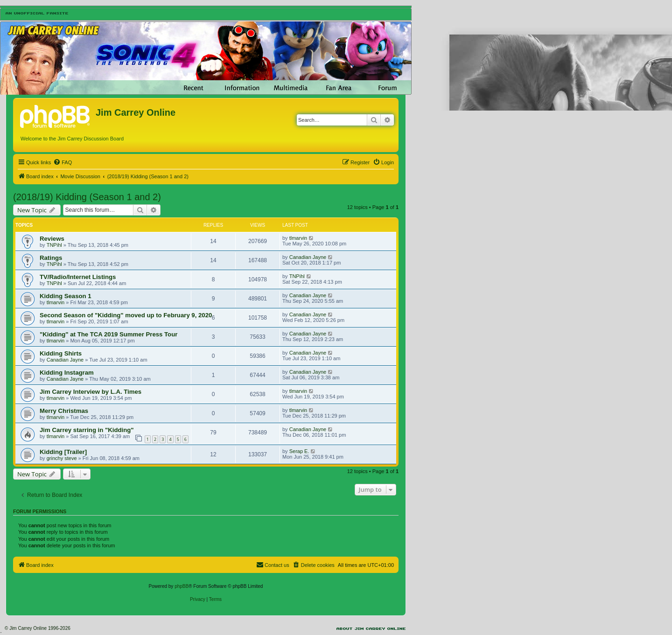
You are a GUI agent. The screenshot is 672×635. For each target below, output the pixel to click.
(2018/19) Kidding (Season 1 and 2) (87, 197)
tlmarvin (298, 238)
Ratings (51, 258)
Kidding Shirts (61, 353)
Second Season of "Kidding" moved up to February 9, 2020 (126, 315)
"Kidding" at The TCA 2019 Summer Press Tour (108, 334)
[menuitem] (63, 162)
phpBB (182, 586)
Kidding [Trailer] (63, 452)
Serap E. (299, 451)
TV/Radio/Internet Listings (78, 277)
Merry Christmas (64, 411)
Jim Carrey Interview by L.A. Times (91, 392)
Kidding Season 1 (66, 296)
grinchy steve (62, 458)
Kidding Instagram (67, 373)
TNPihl (54, 245)
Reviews (52, 239)
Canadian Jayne (308, 257)
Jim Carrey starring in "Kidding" (87, 430)
